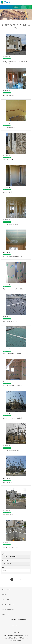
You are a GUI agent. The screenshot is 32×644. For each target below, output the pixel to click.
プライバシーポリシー (8, 604)
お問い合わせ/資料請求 (8, 609)
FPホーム (16, 633)
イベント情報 (5, 599)
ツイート (14, 625)
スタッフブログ (6, 590)
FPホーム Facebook (19, 620)
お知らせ (4, 594)
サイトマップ (5, 614)
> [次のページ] (20, 579)
